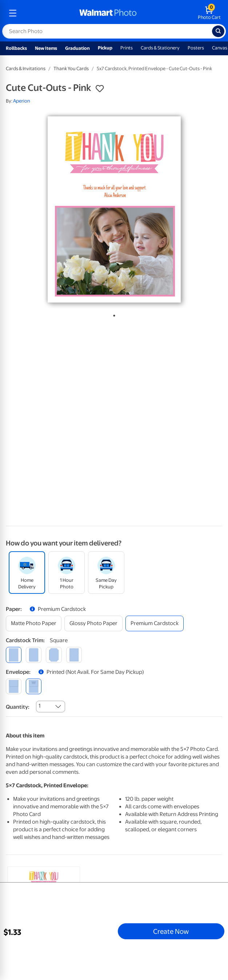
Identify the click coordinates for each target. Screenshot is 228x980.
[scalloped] (74, 655)
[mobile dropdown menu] (13, 13)
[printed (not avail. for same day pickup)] (34, 686)
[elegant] (54, 655)
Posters (196, 48)
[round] (34, 655)
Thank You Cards (71, 69)
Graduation (77, 48)
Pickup (105, 48)
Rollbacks (16, 48)
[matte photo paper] (34, 623)
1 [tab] (113, 314)
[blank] (14, 686)
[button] (100, 89)
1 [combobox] (39, 706)
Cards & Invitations (26, 69)
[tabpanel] (114, 209)
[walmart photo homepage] (108, 13)
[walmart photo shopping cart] (209, 13)
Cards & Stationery (160, 48)
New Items (46, 48)
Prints (127, 48)
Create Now (171, 931)
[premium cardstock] (155, 623)
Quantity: (18, 707)
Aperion (22, 101)
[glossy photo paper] (93, 623)
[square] (14, 655)
